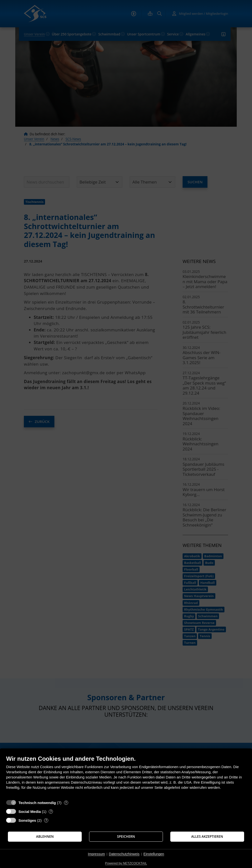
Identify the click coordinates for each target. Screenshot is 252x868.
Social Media (30, 812)
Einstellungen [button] (154, 854)
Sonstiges (27, 820)
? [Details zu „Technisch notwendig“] (66, 803)
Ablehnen (45, 837)
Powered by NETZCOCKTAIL (126, 863)
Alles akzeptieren (207, 837)
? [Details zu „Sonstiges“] (46, 820)
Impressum (96, 854)
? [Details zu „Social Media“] (51, 812)
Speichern (126, 837)
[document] (126, 776)
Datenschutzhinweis (124, 854)
